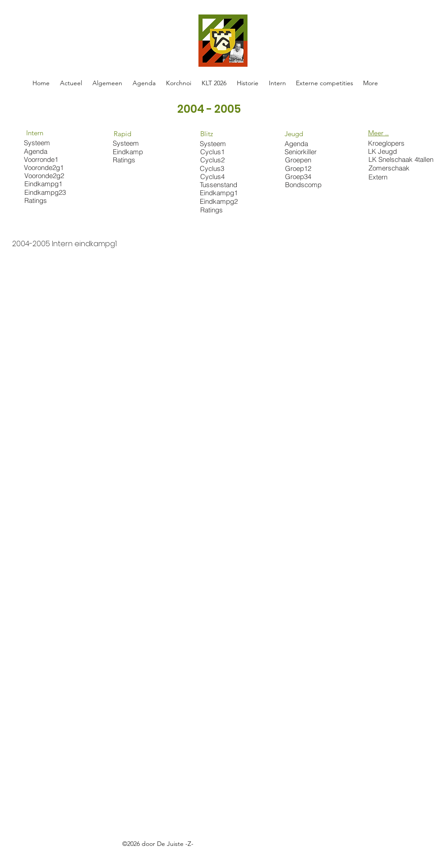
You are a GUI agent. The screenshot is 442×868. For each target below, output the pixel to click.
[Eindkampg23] (48, 192)
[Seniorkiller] (302, 152)
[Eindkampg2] (219, 201)
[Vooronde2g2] (48, 176)
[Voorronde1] (48, 159)
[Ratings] (48, 200)
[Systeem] (41, 143)
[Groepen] (302, 160)
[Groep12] (302, 168)
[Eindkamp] (130, 152)
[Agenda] (43, 151)
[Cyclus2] (217, 160)
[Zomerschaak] (391, 168)
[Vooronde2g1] (45, 168)
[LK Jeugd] (385, 151)
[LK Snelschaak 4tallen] (403, 159)
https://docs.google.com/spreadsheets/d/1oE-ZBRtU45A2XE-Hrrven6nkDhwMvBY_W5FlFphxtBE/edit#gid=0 (180, 854)
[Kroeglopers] (389, 143)
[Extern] (391, 177)
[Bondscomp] (306, 185)
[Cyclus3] (217, 168)
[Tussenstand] (219, 184)
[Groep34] (302, 177)
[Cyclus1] (217, 152)
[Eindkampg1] (48, 184)
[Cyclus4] (217, 176)
